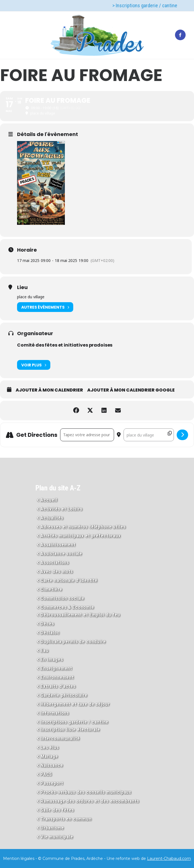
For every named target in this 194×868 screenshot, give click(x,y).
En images (52, 659)
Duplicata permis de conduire (73, 642)
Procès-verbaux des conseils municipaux (86, 792)
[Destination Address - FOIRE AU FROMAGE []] (149, 435)
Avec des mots (57, 571)
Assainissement (58, 545)
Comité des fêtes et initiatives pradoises (65, 345)
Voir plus (34, 365)
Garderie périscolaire (64, 695)
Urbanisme (52, 828)
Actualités (52, 518)
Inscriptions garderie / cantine (74, 722)
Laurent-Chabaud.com (169, 859)
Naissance (52, 765)
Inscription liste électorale (70, 729)
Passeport (52, 783)
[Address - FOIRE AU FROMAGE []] (87, 435)
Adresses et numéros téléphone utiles (83, 527)
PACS (46, 774)
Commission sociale (62, 598)
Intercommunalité (60, 738)
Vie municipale (57, 837)
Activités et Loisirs (61, 509)
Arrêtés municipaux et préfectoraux (81, 536)
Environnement (57, 677)
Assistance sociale (61, 554)
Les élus (50, 747)
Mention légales (19, 859)
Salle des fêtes (57, 810)
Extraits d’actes (58, 686)
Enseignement (56, 668)
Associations (55, 562)
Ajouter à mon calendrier (49, 390)
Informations (55, 713)
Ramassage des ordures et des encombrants (90, 801)
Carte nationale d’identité (69, 580)
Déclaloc (50, 633)
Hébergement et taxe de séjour (75, 704)
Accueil (49, 500)
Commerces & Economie (67, 607)
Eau (45, 650)
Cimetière (51, 589)
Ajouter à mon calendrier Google (131, 390)
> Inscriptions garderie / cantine (145, 5)
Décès (47, 624)
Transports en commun (66, 819)
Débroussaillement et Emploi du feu (80, 615)
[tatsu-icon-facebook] (180, 35)
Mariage (49, 756)
